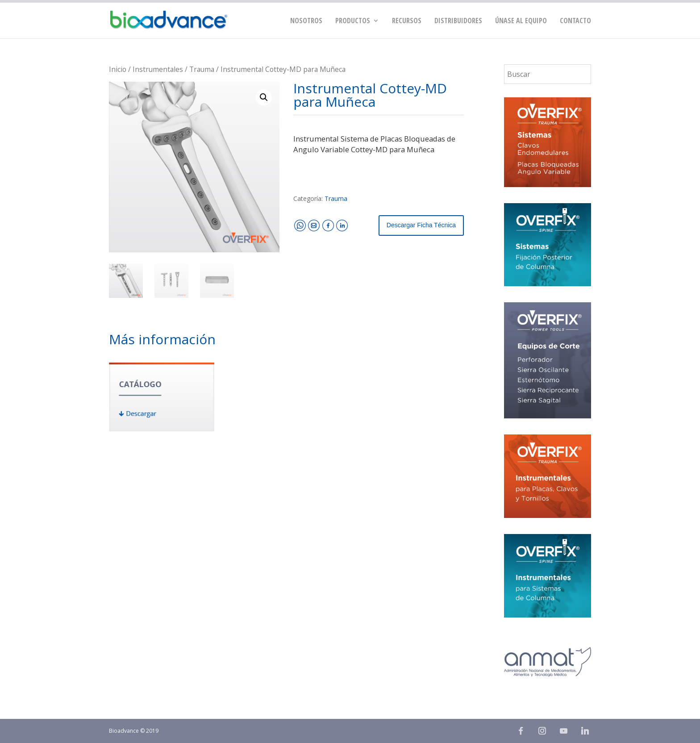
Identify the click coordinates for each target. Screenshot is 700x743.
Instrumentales (158, 69)
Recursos (407, 21)
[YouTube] (563, 731)
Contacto (575, 21)
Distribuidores (458, 21)
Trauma (202, 69)
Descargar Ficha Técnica (421, 225)
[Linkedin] (585, 731)
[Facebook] (521, 731)
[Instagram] (542, 731)
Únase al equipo (521, 21)
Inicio (118, 69)
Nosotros (306, 21)
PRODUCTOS (353, 21)
